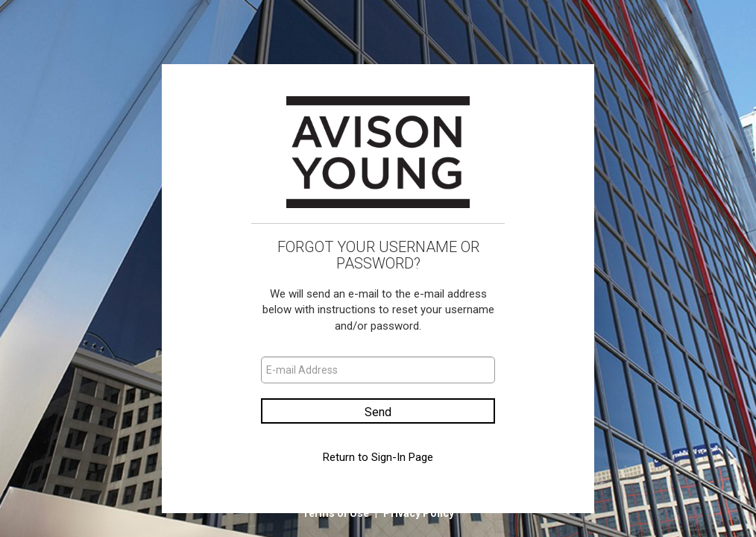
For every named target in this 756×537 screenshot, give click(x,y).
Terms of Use (337, 513)
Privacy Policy (419, 513)
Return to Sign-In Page (378, 457)
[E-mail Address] (378, 370)
